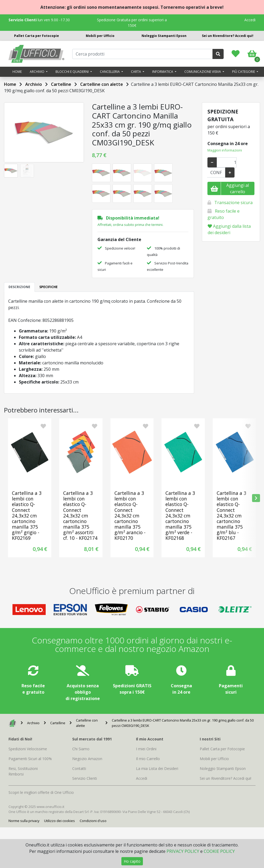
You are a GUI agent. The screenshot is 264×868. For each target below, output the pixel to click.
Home (17, 72)
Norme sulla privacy (24, 821)
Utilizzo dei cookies (59, 821)
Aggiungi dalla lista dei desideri (229, 229)
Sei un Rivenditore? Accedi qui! (228, 36)
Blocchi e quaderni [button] (73, 72)
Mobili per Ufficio (100, 36)
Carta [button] (136, 72)
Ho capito (132, 861)
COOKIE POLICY (219, 851)
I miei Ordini (146, 749)
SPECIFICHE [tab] (48, 287)
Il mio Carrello (148, 759)
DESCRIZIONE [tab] (19, 287)
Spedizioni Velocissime (28, 749)
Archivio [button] (37, 72)
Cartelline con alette (102, 84)
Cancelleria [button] (110, 72)
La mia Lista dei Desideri (157, 768)
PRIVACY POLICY (183, 851)
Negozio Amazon (87, 759)
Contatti (79, 768)
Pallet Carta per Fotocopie (37, 36)
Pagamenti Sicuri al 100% (30, 759)
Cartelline (61, 84)
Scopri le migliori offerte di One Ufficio (41, 792)
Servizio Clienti (85, 778)
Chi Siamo (81, 749)
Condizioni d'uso (93, 821)
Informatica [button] (163, 72)
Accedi (250, 20)
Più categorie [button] (244, 72)
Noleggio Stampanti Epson (164, 36)
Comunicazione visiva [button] (203, 72)
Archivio (34, 84)
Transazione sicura (233, 203)
